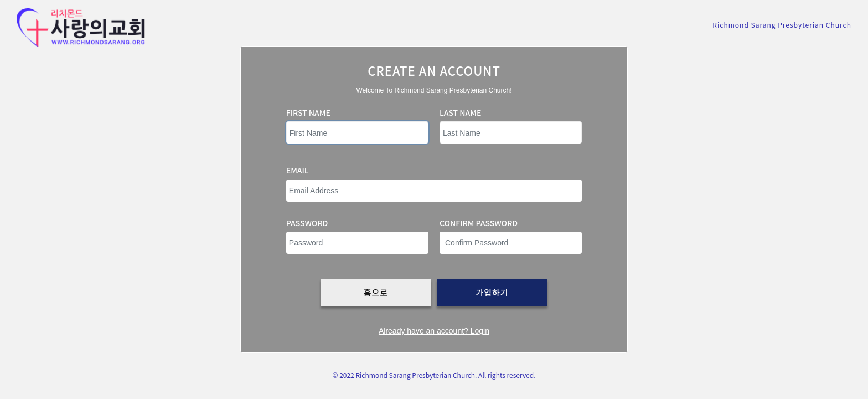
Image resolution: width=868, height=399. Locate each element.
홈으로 (376, 292)
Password (307, 223)
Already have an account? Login (434, 331)
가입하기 (492, 292)
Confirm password (479, 223)
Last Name (460, 113)
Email (298, 170)
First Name (308, 113)
